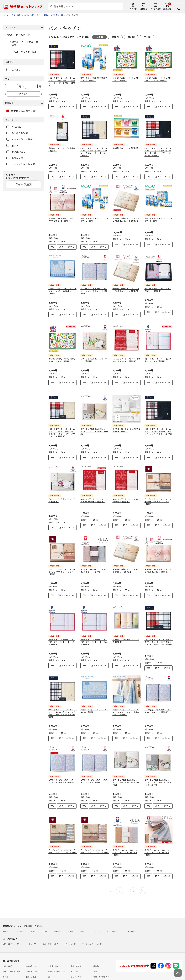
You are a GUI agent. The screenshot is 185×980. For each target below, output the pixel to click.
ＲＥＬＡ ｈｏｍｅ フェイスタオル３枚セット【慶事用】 (94, 565)
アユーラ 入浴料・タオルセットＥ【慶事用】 (126, 633)
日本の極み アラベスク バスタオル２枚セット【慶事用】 (94, 774)
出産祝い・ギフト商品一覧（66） (24, 43)
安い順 (147, 37)
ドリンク (74, 959)
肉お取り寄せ (53, 954)
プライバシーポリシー (75, 978)
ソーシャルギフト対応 (21, 164)
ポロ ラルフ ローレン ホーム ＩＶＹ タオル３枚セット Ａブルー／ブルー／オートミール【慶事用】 (63, 706)
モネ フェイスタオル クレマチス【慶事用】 (62, 495)
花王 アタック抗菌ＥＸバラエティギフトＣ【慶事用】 (158, 220)
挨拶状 (12, 146)
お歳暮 (70, 919)
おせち (82, 919)
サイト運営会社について (23, 978)
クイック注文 (155, 9)
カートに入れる (68, 106)
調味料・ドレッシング (57, 959)
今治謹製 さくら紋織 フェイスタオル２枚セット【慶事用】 (62, 220)
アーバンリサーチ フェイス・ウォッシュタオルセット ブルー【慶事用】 (158, 497)
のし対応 (14, 127)
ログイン (133, 9)
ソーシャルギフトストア (92, 931)
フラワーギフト (77, 964)
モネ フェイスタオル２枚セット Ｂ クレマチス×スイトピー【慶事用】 (127, 775)
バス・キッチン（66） (25, 52)
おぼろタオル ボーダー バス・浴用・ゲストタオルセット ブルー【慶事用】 (94, 634)
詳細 (52, 106)
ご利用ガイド (8, 973)
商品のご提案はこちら (96, 978)
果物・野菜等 (76, 954)
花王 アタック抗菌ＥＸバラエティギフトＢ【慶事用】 (94, 220)
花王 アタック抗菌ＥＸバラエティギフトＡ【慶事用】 (94, 79)
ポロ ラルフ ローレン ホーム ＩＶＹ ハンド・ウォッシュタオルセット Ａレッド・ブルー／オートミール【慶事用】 (63, 428)
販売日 (115, 37)
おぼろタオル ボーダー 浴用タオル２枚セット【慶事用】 (158, 357)
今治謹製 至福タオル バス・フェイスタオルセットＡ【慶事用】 (126, 290)
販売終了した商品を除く (22, 111)
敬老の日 (58, 919)
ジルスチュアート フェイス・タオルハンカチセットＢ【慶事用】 (126, 357)
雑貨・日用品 (31, 964)
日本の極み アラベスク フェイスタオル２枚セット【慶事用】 (158, 703)
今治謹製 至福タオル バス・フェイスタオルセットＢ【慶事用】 (126, 220)
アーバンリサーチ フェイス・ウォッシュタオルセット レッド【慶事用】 (62, 567)
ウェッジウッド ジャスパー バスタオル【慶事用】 (94, 703)
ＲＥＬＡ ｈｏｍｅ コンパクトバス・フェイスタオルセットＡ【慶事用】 (126, 842)
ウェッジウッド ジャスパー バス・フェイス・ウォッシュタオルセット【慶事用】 (126, 705)
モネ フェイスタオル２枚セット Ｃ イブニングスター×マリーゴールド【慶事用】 (159, 775)
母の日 (6, 919)
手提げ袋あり (16, 152)
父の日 (33, 919)
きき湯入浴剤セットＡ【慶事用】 (126, 148)
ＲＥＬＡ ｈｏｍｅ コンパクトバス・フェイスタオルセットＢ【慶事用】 (158, 842)
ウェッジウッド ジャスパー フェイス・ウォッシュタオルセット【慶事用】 (62, 291)
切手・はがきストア (11, 931)
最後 (143, 878)
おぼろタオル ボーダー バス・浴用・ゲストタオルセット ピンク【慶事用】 (62, 634)
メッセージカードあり (21, 139)
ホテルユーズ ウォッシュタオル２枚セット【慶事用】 (126, 425)
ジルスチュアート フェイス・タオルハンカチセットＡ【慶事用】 (94, 495)
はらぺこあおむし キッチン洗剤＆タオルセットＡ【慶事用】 (158, 79)
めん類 (6, 964)
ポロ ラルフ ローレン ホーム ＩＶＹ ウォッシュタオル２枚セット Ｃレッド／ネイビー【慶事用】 (63, 82)
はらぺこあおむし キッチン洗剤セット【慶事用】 (126, 79)
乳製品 (96, 954)
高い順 (131, 37)
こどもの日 (19, 919)
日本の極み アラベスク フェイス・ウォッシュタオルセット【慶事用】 (94, 291)
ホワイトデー (129, 919)
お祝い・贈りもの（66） (20, 35)
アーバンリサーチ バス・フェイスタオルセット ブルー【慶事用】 (63, 841)
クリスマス (96, 919)
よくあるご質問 (23, 973)
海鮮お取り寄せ (32, 954)
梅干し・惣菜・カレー (12, 959)
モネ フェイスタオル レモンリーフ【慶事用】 (94, 357)
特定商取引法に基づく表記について (49, 978)
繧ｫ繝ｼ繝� (167, 9)
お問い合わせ (37, 973)
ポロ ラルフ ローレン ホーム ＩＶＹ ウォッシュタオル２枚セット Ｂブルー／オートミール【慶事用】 (95, 152)
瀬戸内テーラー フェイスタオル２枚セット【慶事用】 (158, 290)
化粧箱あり (15, 158)
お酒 (95, 959)
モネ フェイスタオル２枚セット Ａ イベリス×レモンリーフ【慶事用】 (95, 426)
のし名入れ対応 (17, 133)
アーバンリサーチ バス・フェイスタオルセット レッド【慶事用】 (95, 841)
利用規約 (6, 978)
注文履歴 (144, 9)
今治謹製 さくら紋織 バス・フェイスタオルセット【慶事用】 (158, 565)
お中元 (45, 919)
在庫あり (14, 69)
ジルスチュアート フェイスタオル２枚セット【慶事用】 (126, 495)
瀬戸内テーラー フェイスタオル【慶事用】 (62, 149)
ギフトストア (31, 931)
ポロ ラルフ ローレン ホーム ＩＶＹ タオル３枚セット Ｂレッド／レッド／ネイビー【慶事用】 (159, 426)
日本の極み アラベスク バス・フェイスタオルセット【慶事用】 (62, 774)
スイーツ (52, 964)
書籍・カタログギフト (102, 964)
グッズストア (70, 931)
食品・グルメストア (51, 931)
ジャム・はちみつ (33, 959)
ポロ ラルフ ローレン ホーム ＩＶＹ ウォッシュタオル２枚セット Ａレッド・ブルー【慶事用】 (159, 634)
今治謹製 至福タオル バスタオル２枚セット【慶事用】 (126, 565)
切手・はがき (8, 954)
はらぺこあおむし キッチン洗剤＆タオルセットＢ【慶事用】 (62, 357)
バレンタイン (112, 919)
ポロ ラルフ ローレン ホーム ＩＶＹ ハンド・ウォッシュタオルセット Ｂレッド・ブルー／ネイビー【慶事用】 (159, 152)
